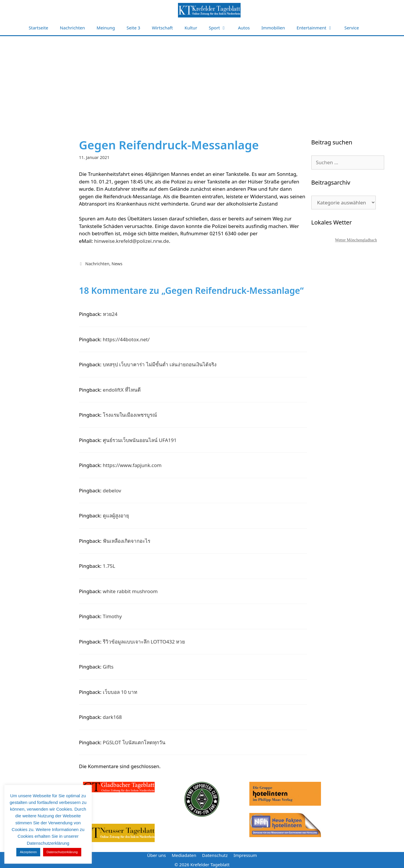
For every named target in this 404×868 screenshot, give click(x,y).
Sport (220, 28)
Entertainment (317, 28)
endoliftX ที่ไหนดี (122, 390)
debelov (112, 490)
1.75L (109, 566)
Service (352, 28)
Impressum (245, 855)
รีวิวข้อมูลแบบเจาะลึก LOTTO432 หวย (144, 642)
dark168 (112, 717)
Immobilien (273, 28)
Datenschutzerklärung (62, 852)
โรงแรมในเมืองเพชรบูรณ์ (130, 415)
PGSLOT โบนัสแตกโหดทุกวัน (134, 742)
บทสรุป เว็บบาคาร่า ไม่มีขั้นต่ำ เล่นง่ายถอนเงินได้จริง (160, 364)
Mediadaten (184, 855)
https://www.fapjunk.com (132, 465)
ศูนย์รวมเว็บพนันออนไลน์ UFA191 (140, 440)
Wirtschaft (162, 28)
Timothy (112, 616)
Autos (244, 28)
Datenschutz (215, 855)
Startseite (39, 28)
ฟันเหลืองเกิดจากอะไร (127, 541)
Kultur (191, 28)
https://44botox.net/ (126, 339)
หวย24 (110, 314)
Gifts (108, 667)
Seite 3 (134, 28)
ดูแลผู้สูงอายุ (116, 516)
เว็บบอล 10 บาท (120, 692)
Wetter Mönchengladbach (356, 240)
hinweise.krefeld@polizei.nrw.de (132, 241)
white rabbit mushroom (130, 591)
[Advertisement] (202, 80)
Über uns (156, 855)
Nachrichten (73, 28)
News (117, 264)
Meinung (106, 28)
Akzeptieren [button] (28, 852)
